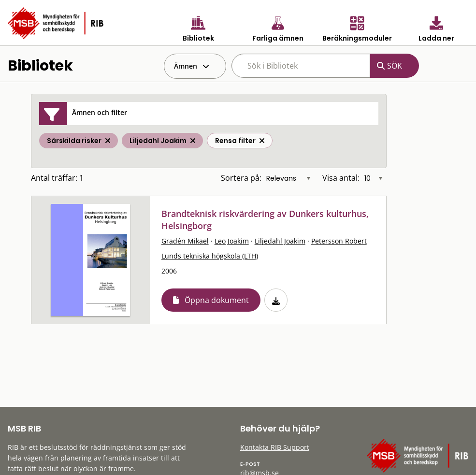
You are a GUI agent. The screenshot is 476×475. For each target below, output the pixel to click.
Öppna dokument (217, 300)
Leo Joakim (232, 241)
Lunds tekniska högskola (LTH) (210, 256)
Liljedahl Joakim (280, 241)
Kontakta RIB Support (275, 447)
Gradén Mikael (185, 241)
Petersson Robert (339, 241)
